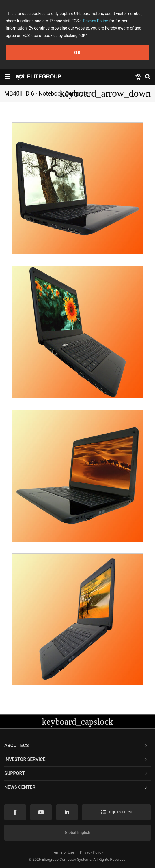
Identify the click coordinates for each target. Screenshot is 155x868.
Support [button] (76, 773)
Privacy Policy (95, 21)
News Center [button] (76, 787)
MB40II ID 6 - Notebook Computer (47, 93)
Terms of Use (63, 852)
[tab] (77, 746)
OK (77, 53)
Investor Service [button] (76, 759)
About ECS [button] (76, 745)
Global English (77, 832)
